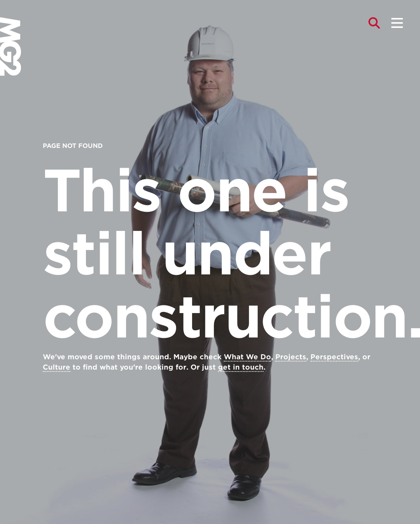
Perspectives (334, 357)
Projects (291, 357)
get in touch (241, 367)
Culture (57, 367)
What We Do (247, 357)
